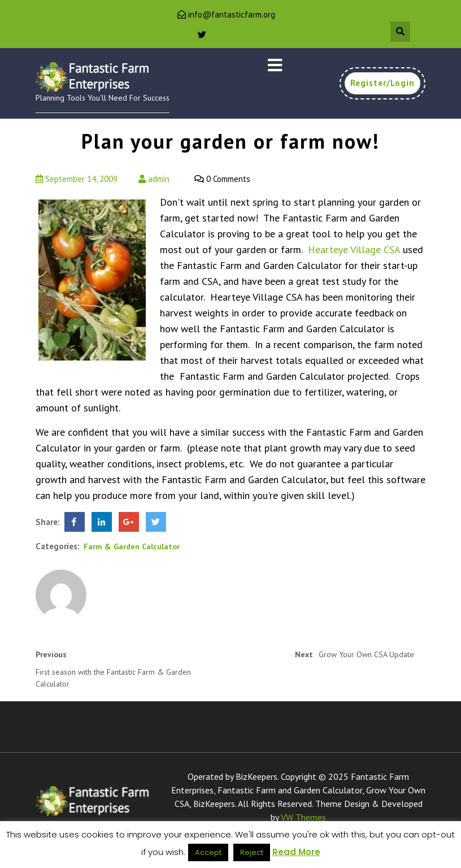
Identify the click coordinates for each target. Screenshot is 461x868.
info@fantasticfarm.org (232, 14)
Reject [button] (252, 852)
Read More (296, 852)
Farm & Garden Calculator (132, 546)
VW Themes (302, 817)
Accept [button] (208, 852)
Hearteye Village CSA (354, 249)
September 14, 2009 (77, 179)
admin (154, 179)
